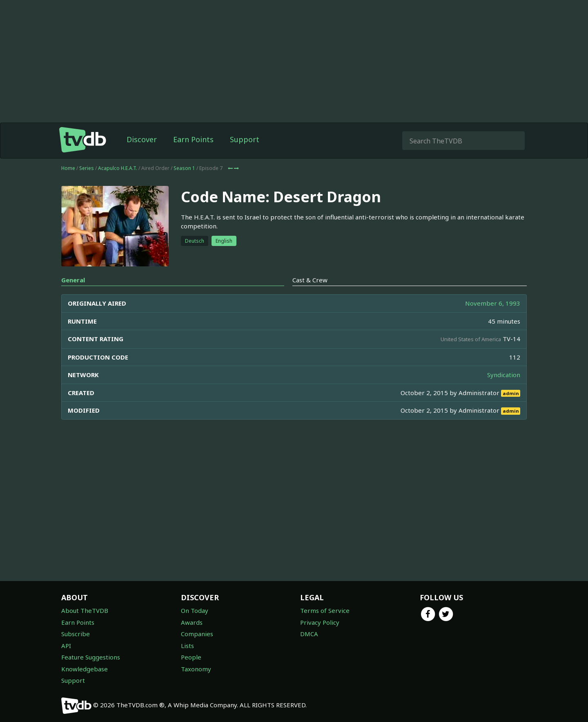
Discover (142, 139)
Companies (197, 634)
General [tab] (73, 280)
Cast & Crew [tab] (310, 280)
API (66, 646)
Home (68, 168)
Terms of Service (325, 610)
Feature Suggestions (91, 657)
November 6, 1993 (493, 303)
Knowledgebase (85, 669)
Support (245, 139)
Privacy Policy (320, 622)
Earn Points (193, 139)
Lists (187, 646)
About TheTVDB (85, 610)
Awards (192, 622)
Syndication (504, 375)
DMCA (309, 634)
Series (87, 168)
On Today (195, 610)
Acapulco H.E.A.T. (118, 168)
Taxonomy (196, 669)
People (191, 657)
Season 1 (184, 168)
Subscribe (76, 634)
